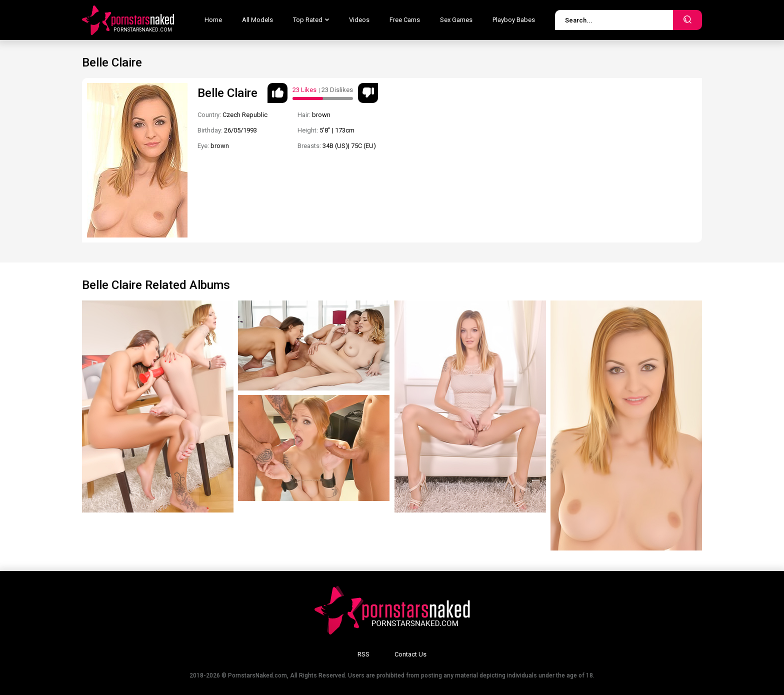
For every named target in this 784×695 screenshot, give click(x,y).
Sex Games (456, 20)
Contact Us (410, 654)
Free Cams (405, 20)
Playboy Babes (514, 20)
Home (213, 20)
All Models (257, 20)
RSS (363, 654)
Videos (359, 20)
